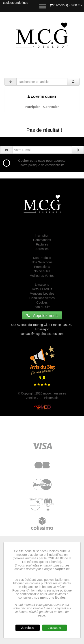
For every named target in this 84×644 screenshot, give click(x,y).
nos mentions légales (50, 598)
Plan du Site (42, 307)
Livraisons (42, 285)
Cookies (42, 302)
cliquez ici (62, 569)
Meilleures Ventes (42, 276)
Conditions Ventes (42, 298)
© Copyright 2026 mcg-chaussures (42, 393)
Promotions (42, 267)
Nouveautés (42, 271)
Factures (42, 244)
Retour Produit (42, 289)
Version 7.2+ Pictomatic (42, 398)
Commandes (42, 240)
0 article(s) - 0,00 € (66, 5)
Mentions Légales (42, 294)
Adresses (42, 249)
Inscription (42, 235)
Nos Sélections (42, 262)
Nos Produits (42, 258)
